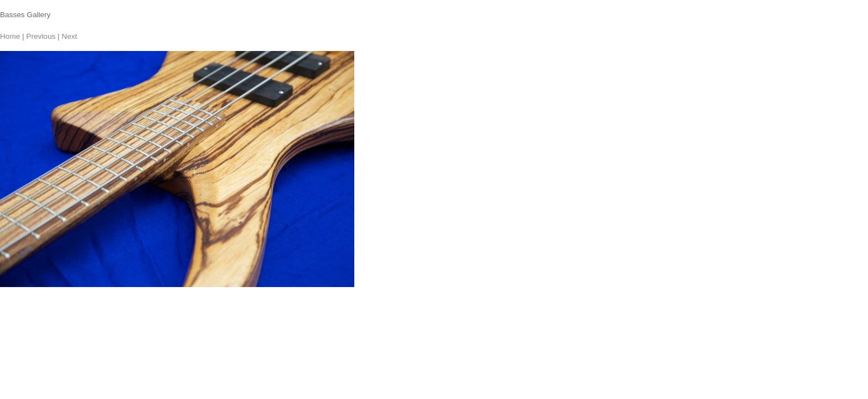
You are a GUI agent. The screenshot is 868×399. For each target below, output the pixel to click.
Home (10, 36)
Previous (41, 36)
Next (69, 36)
